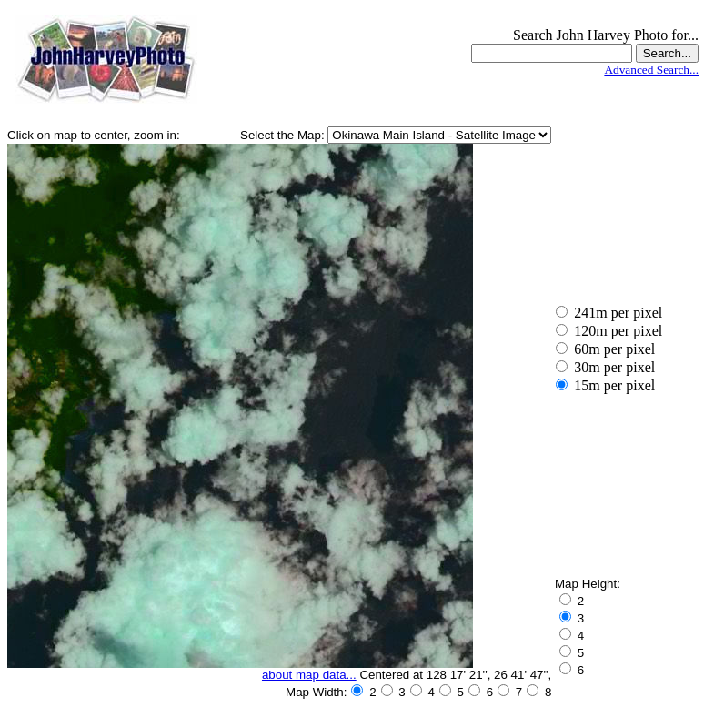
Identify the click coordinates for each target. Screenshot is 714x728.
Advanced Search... (651, 70)
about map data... (309, 675)
